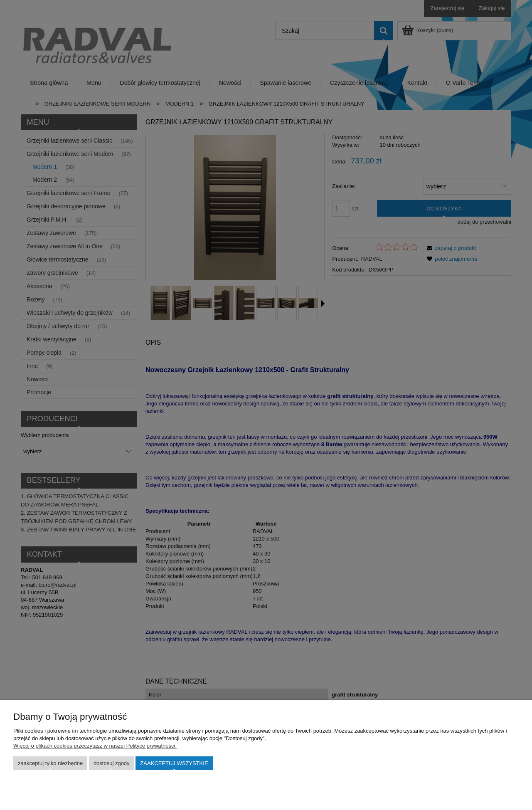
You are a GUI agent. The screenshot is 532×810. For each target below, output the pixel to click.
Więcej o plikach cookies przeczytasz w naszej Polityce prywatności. (95, 746)
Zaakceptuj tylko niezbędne (50, 763)
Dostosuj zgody (112, 763)
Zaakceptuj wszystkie (174, 763)
